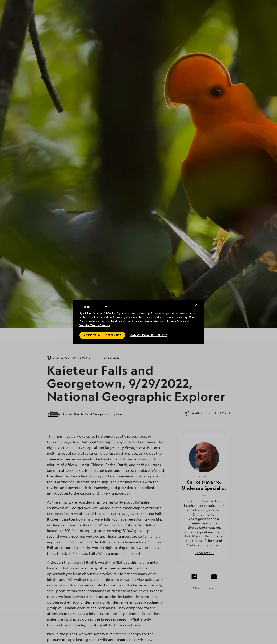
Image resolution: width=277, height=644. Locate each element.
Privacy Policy (175, 321)
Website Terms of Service (95, 325)
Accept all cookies (102, 335)
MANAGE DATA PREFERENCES (148, 335)
